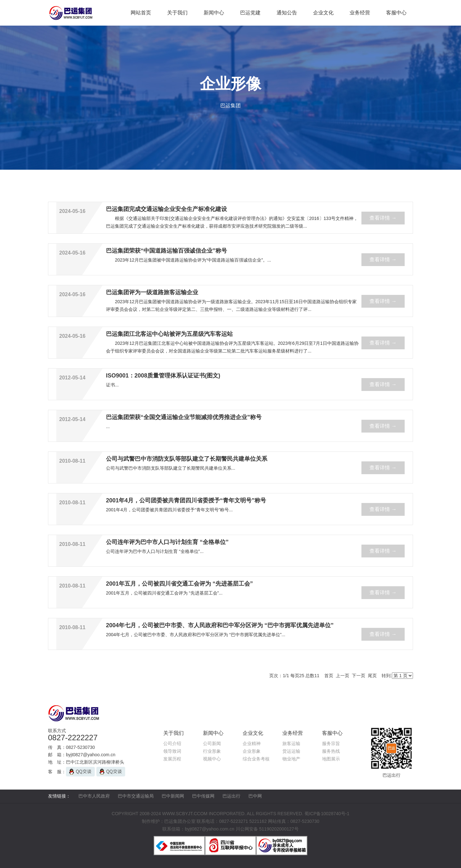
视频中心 (212, 759)
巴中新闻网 (173, 796)
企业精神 (252, 743)
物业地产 (291, 759)
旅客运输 (291, 743)
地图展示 (331, 759)
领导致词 (172, 751)
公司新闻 (212, 743)
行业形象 (212, 751)
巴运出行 (231, 796)
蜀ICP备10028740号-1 (327, 814)
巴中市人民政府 (94, 796)
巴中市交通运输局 (136, 796)
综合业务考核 (256, 759)
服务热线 (331, 751)
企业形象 (252, 751)
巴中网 (255, 796)
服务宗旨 (331, 743)
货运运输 (291, 751)
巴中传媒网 (203, 796)
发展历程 (172, 759)
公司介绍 (172, 743)
